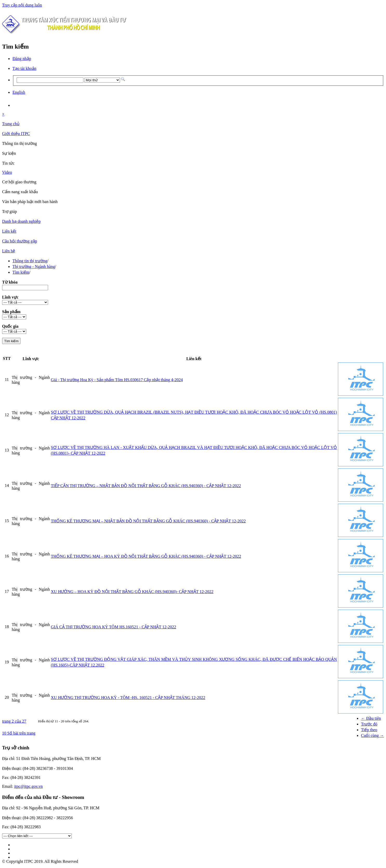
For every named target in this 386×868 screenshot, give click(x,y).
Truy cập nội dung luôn (22, 5)
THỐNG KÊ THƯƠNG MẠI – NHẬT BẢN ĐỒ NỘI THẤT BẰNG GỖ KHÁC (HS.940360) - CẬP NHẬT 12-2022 (148, 521)
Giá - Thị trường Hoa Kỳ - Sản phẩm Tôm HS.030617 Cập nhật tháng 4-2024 (117, 380)
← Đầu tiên (371, 718)
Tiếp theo (369, 730)
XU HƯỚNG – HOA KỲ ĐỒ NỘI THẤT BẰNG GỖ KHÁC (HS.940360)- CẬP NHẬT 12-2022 (132, 592)
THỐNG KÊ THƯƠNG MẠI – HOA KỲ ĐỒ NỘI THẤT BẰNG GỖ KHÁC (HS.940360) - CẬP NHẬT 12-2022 (146, 556)
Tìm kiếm (21, 272)
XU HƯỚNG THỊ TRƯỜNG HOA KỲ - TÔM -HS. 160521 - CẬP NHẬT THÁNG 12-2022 (128, 698)
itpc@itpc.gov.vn (29, 786)
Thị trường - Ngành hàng (34, 267)
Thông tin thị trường (30, 261)
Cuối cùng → (372, 735)
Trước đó (369, 724)
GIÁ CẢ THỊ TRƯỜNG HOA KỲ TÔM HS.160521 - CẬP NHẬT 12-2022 (114, 627)
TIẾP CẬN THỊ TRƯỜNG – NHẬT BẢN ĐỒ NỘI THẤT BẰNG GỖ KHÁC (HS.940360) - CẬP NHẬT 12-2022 (146, 486)
